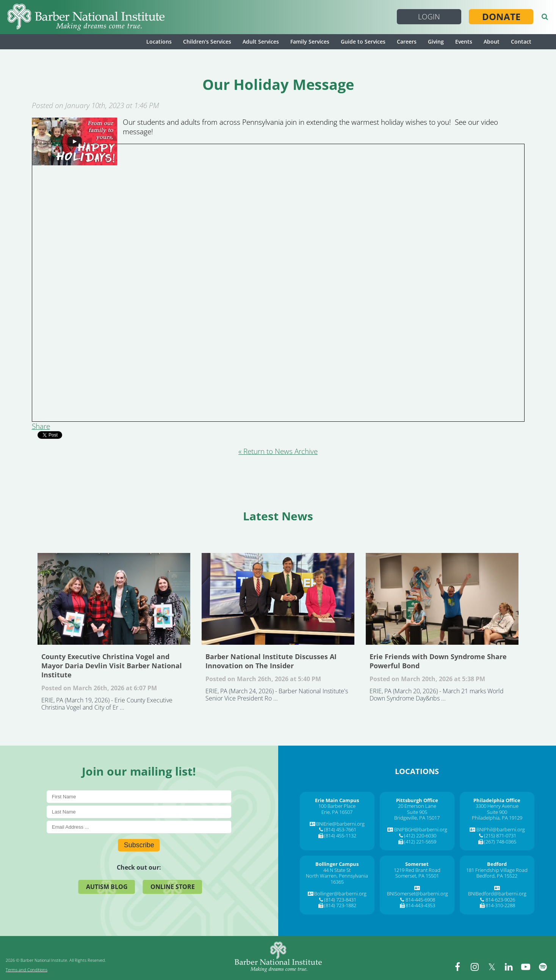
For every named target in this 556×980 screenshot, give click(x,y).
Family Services (310, 42)
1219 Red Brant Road (417, 870)
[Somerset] (417, 864)
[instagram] (475, 967)
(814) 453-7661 (340, 829)
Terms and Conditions (27, 970)
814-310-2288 (500, 905)
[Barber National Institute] (86, 17)
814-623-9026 (500, 900)
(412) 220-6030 (420, 836)
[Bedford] (497, 864)
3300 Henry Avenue (497, 806)
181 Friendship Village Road (497, 870)
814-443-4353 (420, 905)
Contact (521, 42)
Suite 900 (497, 812)
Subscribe (139, 845)
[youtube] (526, 967)
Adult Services (261, 42)
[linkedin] (509, 967)
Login (429, 17)
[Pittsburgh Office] (417, 800)
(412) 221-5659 (420, 842)
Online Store (173, 887)
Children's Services (207, 42)
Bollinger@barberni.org (340, 894)
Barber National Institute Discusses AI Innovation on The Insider (278, 599)
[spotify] (543, 967)
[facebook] (457, 967)
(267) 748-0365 (500, 842)
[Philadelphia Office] (497, 800)
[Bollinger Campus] (337, 864)
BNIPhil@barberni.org (501, 829)
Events (464, 42)
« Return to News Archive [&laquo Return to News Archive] (278, 451)
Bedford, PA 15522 (497, 876)
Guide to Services (363, 42)
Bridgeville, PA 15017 (417, 818)
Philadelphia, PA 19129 (497, 818)
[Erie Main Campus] (337, 800)
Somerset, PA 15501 (417, 876)
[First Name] (139, 797)
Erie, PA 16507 (337, 812)
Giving (436, 42)
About (492, 42)
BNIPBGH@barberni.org (421, 829)
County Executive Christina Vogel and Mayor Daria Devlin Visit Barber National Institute (114, 599)
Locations (159, 42)
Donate (501, 17)
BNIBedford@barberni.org (497, 894)
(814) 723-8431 (340, 900)
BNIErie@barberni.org (340, 824)
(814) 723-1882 (340, 905)
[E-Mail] (139, 827)
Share (41, 426)
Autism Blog (107, 887)
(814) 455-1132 (340, 836)
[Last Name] (139, 812)
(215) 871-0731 (500, 836)
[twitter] (492, 967)
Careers (407, 42)
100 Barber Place (337, 806)
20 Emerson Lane (417, 806)
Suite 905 (417, 812)
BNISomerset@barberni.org (417, 894)
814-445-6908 (420, 900)
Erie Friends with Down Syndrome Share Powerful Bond (442, 599)
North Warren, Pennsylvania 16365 (337, 879)
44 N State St (337, 870)
